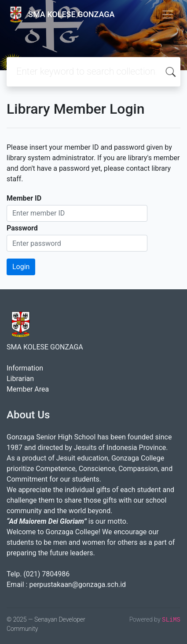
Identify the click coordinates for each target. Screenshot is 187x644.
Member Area (28, 389)
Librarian (20, 379)
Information (25, 368)
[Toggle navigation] (168, 14)
